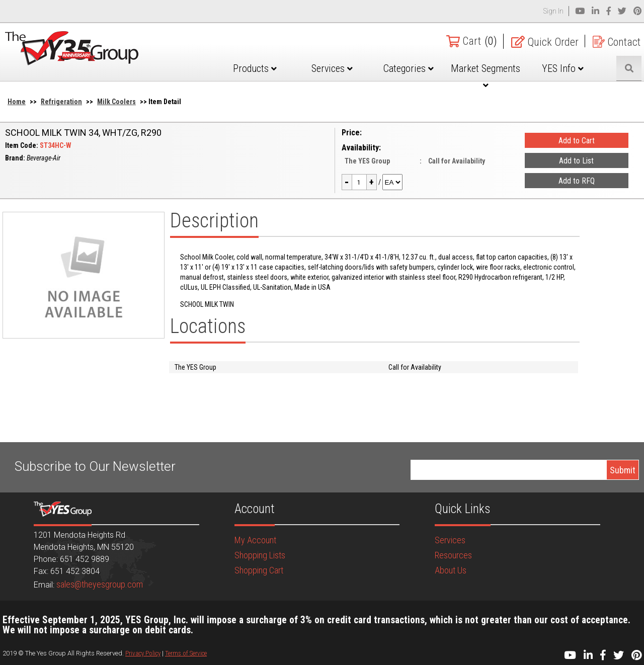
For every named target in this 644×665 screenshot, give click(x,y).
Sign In (553, 11)
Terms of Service (186, 653)
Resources (453, 555)
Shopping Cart (259, 570)
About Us (451, 570)
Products (255, 68)
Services (332, 68)
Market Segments (486, 76)
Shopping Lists (260, 555)
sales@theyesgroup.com (100, 584)
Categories (409, 68)
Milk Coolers (116, 102)
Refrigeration (61, 102)
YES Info (563, 68)
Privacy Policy (143, 653)
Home (17, 102)
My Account (255, 540)
